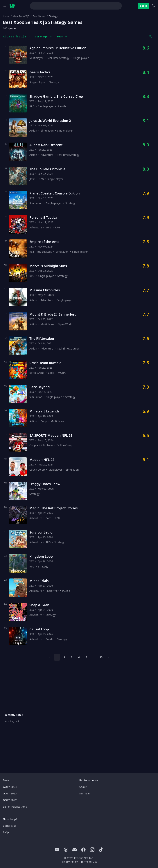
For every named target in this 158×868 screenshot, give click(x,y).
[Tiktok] (101, 850)
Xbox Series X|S (21, 16)
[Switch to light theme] (153, 6)
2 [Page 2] (64, 657)
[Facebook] (83, 850)
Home (6, 16)
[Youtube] (57, 850)
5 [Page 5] (86, 657)
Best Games (39, 16)
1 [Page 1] (57, 657)
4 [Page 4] (79, 657)
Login (143, 6)
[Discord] (75, 850)
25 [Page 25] (101, 657)
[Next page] (108, 657)
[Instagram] (92, 850)
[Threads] (66, 850)
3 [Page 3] (72, 657)
